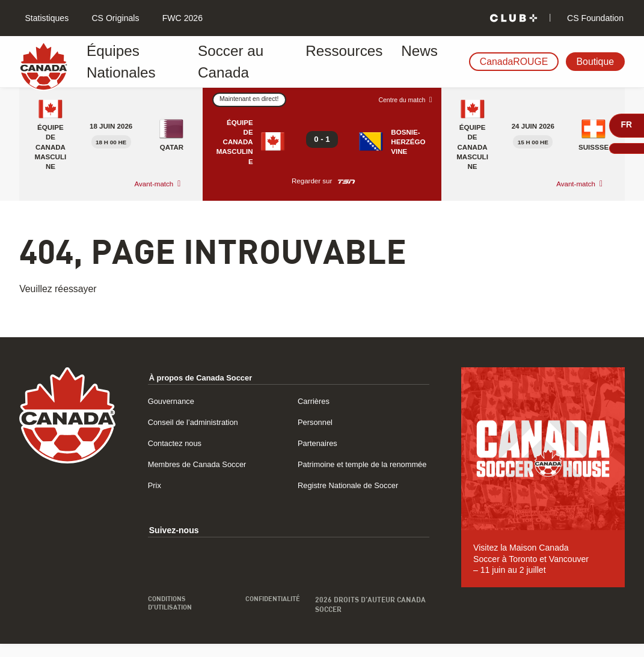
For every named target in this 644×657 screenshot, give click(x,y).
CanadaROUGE (514, 62)
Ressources (331, 62)
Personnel (317, 422)
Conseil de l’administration (197, 422)
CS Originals (115, 18)
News (390, 62)
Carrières (315, 401)
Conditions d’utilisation (173, 617)
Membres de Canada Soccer (202, 464)
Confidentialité (270, 613)
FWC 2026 (181, 18)
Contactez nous (177, 443)
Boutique (596, 62)
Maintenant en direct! (253, 99)
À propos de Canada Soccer (206, 377)
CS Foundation (594, 18)
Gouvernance (173, 401)
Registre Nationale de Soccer (353, 498)
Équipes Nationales (140, 62)
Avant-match (154, 184)
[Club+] (514, 18)
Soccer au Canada (244, 62)
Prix (155, 498)
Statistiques (46, 18)
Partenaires (319, 443)
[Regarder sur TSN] (346, 181)
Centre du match (399, 100)
